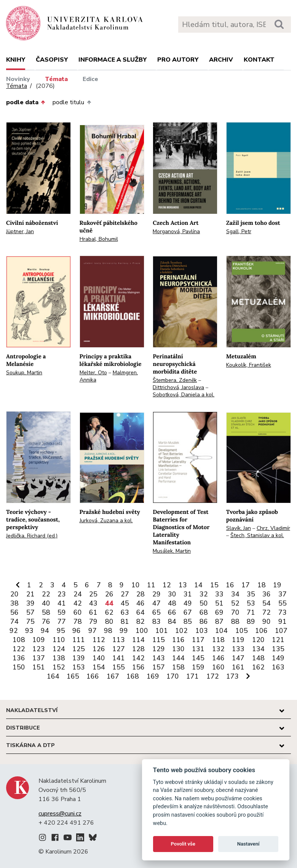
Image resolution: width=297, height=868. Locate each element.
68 (204, 612)
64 (141, 612)
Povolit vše (183, 844)
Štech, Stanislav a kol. (257, 535)
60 (78, 612)
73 (283, 612)
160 (218, 667)
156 (138, 667)
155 (119, 667)
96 (77, 631)
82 (141, 622)
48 (172, 603)
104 (221, 631)
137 (39, 658)
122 (19, 649)
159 (198, 667)
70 (235, 612)
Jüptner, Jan (20, 231)
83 (156, 622)
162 (258, 667)
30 (172, 594)
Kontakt (259, 60)
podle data (26, 102)
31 (188, 594)
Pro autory (178, 60)
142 (138, 658)
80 (109, 622)
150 (19, 667)
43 (93, 603)
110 (59, 640)
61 (93, 612)
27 (125, 594)
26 (109, 594)
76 (46, 622)
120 (258, 640)
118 (218, 640)
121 (278, 640)
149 (278, 658)
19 (277, 585)
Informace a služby (113, 60)
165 (73, 676)
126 (99, 649)
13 (183, 585)
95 (61, 631)
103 (202, 631)
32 (204, 594)
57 (30, 612)
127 (119, 649)
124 (59, 649)
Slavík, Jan (239, 528)
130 (178, 649)
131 (198, 649)
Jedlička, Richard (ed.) (32, 536)
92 (14, 631)
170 (173, 676)
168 (133, 676)
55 (283, 603)
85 (188, 622)
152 (59, 667)
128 (138, 649)
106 (261, 631)
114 (138, 640)
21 (30, 594)
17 (246, 585)
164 (53, 676)
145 (198, 658)
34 (235, 594)
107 (281, 631)
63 (125, 612)
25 (93, 594)
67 (188, 612)
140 (99, 658)
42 (78, 603)
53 (251, 603)
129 (159, 649)
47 (156, 603)
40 (46, 603)
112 (99, 640)
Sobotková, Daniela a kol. (184, 395)
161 (238, 667)
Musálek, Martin (172, 551)
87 (219, 622)
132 (218, 649)
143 (159, 658)
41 (62, 603)
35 (251, 594)
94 (45, 631)
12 (167, 585)
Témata (56, 79)
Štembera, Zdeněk (175, 380)
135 (278, 649)
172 (213, 676)
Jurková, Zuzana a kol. (106, 521)
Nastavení (248, 844)
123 (39, 649)
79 (93, 622)
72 (267, 612)
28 (141, 594)
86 (204, 622)
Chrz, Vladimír (273, 528)
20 (14, 594)
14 (198, 585)
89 (251, 622)
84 (172, 622)
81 (125, 622)
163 (278, 667)
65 (156, 612)
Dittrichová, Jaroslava (178, 387)
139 (79, 658)
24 (78, 594)
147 (238, 658)
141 (119, 658)
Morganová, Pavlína (176, 231)
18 (262, 585)
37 (283, 594)
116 (178, 640)
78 (78, 622)
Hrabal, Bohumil (99, 239)
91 (283, 622)
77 (62, 622)
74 (14, 622)
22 (46, 594)
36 (267, 594)
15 (214, 585)
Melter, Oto (93, 373)
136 (19, 658)
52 (235, 603)
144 (178, 658)
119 (238, 640)
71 (251, 612)
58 (46, 612)
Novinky (18, 79)
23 (62, 594)
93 (29, 631)
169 (153, 676)
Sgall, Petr (239, 231)
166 (93, 676)
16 (230, 585)
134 (258, 649)
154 (99, 667)
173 (232, 676)
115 (159, 640)
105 (242, 631)
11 (151, 585)
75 (30, 622)
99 (124, 631)
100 (142, 631)
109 (39, 640)
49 (188, 603)
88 (235, 622)
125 (79, 649)
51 (219, 603)
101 (162, 631)
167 (113, 676)
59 (62, 612)
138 (59, 658)
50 (204, 603)
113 (119, 640)
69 (219, 612)
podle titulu (72, 102)
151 (39, 667)
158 (178, 667)
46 (141, 603)
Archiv (221, 60)
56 (14, 612)
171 (192, 676)
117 (198, 640)
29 (156, 594)
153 (79, 667)
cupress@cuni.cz (60, 814)
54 (267, 603)
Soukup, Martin (24, 373)
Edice (90, 79)
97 (93, 631)
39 (30, 603)
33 (219, 594)
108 (19, 640)
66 (172, 612)
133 (238, 649)
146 (218, 658)
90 (267, 622)
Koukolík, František (249, 365)
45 (125, 603)
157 (159, 667)
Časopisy (52, 60)
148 (258, 658)
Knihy (16, 60)
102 (181, 631)
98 (108, 631)
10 (136, 585)
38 (14, 603)
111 (79, 640)
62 (109, 612)
